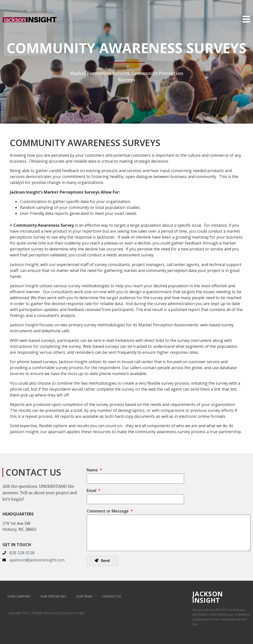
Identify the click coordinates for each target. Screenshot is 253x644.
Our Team (84, 596)
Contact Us (111, 596)
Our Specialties (53, 596)
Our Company (19, 596)
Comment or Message (108, 511)
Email (92, 491)
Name (93, 470)
